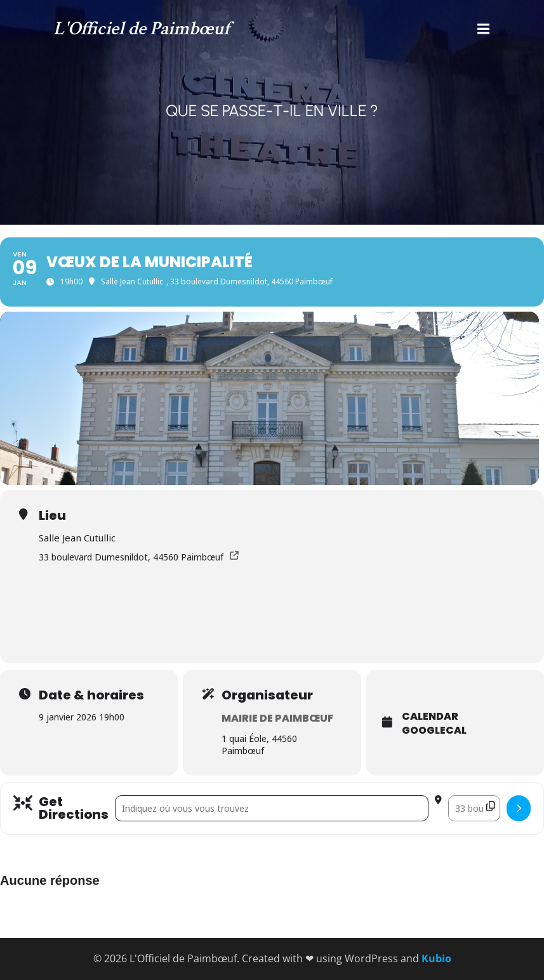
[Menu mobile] (484, 29)
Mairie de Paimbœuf (277, 718)
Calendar (430, 717)
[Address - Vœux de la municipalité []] (272, 808)
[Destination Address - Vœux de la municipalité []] (474, 808)
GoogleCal (434, 731)
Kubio (436, 958)
